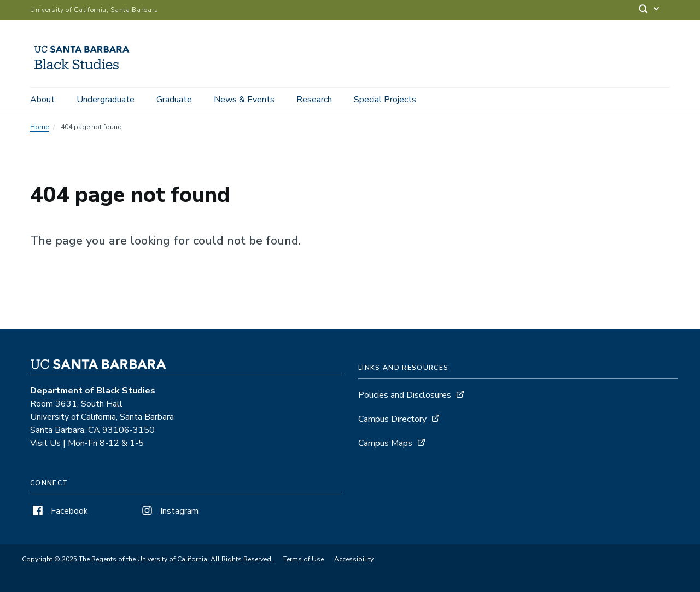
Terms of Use (304, 559)
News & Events (244, 100)
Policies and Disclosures (405, 395)
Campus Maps (385, 443)
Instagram (169, 511)
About (42, 100)
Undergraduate (106, 100)
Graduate (174, 100)
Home (39, 127)
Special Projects (385, 100)
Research (314, 100)
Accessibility (354, 559)
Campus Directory (392, 419)
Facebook (59, 511)
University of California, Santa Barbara (94, 10)
